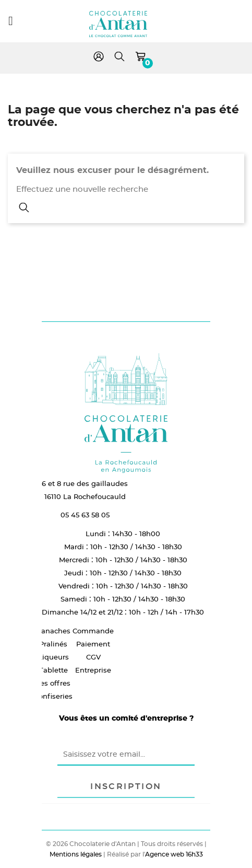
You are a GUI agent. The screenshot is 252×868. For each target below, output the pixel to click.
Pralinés (53, 644)
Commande (93, 631)
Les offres (53, 683)
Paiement (93, 644)
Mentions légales (76, 854)
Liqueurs (53, 657)
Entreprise (93, 670)
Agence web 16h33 (174, 854)
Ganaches (53, 631)
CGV (93, 657)
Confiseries (53, 696)
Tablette (53, 670)
